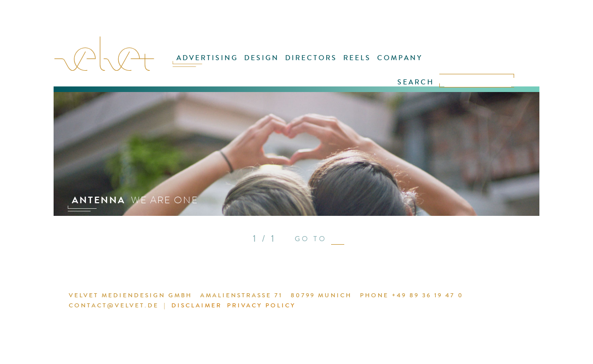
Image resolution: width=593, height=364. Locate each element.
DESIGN (267, 64)
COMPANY (392, 64)
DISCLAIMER (178, 307)
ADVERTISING (218, 64)
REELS (354, 64)
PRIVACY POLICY (238, 307)
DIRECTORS (312, 64)
